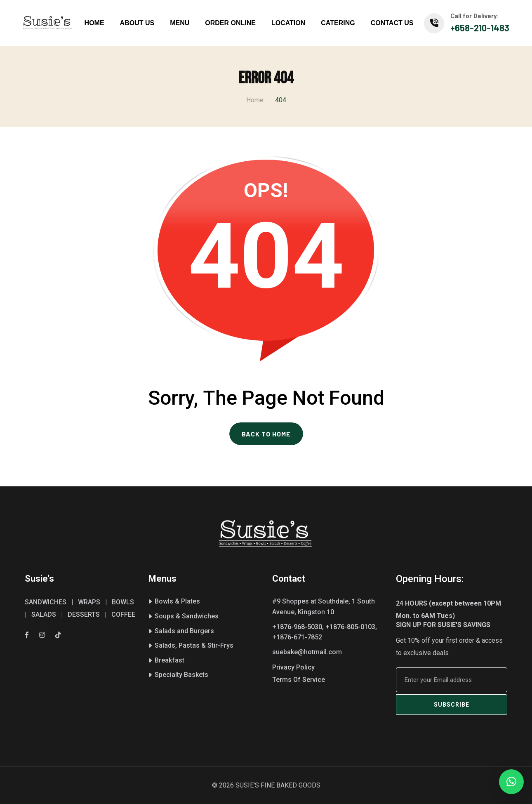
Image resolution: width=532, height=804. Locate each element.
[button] (511, 782)
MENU (180, 23)
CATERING (338, 23)
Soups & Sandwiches (187, 616)
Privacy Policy (293, 667)
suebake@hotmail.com (307, 652)
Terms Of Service (299, 680)
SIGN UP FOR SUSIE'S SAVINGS (443, 625)
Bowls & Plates (177, 601)
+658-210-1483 (480, 28)
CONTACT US (392, 23)
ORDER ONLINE (230, 23)
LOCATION (288, 23)
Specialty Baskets (181, 675)
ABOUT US (137, 23)
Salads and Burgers (184, 631)
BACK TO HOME (266, 434)
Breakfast (169, 660)
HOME (94, 23)
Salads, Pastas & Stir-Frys (194, 645)
